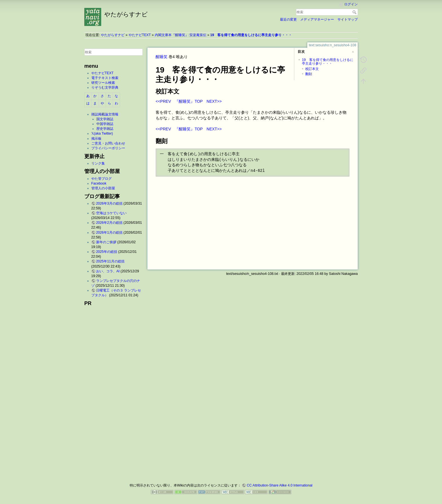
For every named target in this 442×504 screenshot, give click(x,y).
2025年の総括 (107, 252)
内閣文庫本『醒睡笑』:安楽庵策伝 (181, 35)
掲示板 (96, 139)
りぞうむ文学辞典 (105, 87)
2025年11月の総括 (110, 261)
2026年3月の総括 (109, 203)
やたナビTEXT (140, 35)
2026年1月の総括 (109, 233)
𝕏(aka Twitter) (102, 133)
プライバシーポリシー (108, 148)
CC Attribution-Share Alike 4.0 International (279, 485)
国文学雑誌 (105, 119)
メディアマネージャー (317, 19)
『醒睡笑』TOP (189, 101)
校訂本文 (312, 69)
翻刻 (309, 74)
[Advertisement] (113, 393)
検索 (355, 12)
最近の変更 (288, 19)
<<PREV (163, 101)
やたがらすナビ (113, 35)
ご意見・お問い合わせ (108, 143)
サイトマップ (348, 19)
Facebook (99, 183)
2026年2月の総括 (109, 223)
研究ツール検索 (103, 83)
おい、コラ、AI (108, 271)
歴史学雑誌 (105, 129)
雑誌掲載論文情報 (105, 114)
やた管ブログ (101, 179)
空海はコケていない (111, 213)
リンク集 (98, 163)
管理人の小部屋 (103, 188)
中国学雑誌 (105, 124)
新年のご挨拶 (106, 242)
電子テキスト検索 (105, 78)
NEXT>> (214, 101)
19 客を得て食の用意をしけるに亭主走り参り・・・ (251, 35)
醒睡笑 (162, 57)
